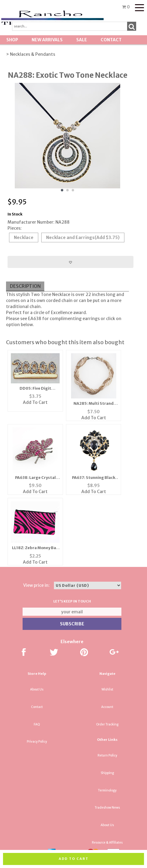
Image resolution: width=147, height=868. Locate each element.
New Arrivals (47, 40)
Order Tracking (107, 724)
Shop (12, 40)
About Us (37, 689)
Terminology (107, 790)
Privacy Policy (37, 742)
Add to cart (74, 859)
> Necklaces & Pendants (31, 54)
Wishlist (107, 689)
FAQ (37, 724)
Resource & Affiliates (107, 843)
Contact (111, 40)
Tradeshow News (107, 808)
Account (107, 707)
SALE (82, 40)
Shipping (107, 773)
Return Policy (107, 755)
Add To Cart (35, 402)
